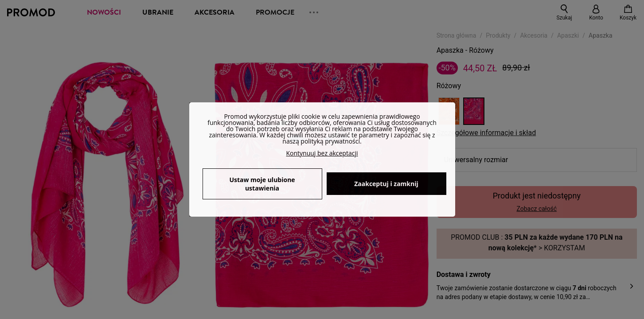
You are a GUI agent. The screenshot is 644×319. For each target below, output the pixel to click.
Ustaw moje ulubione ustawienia (262, 184)
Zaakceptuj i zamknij (386, 184)
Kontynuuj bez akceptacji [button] (322, 153)
